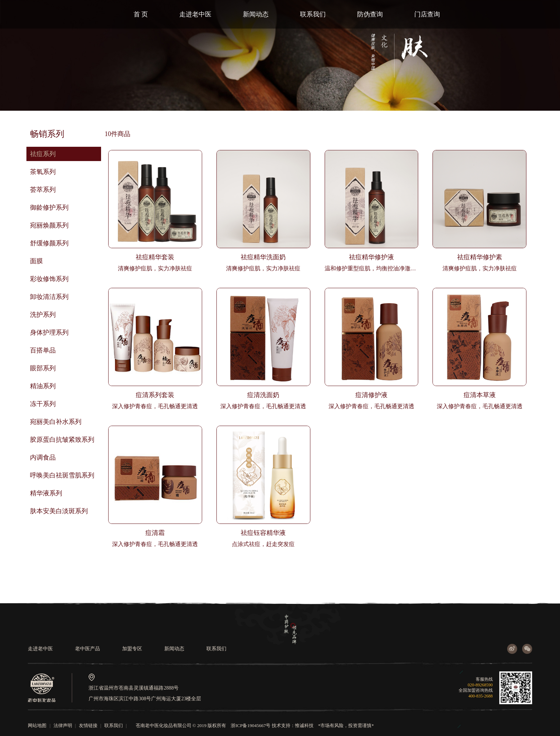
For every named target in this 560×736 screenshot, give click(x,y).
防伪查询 (370, 14)
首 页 (141, 14)
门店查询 (427, 14)
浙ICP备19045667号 (251, 725)
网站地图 (37, 725)
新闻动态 (256, 14)
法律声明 (63, 725)
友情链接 (88, 725)
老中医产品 (87, 649)
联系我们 (313, 14)
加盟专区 (132, 649)
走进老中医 (195, 14)
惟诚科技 (304, 725)
